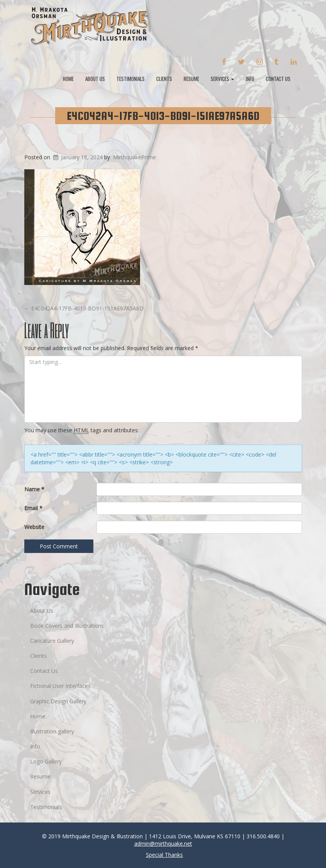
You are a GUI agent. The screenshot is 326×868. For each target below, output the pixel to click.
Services (222, 79)
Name (34, 489)
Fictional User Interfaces (60, 686)
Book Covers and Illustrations (67, 626)
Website (34, 527)
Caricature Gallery (52, 641)
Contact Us (278, 79)
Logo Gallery (46, 761)
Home (68, 79)
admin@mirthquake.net (163, 844)
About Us (95, 79)
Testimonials (131, 79)
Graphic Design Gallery (58, 701)
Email (33, 508)
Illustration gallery (52, 731)
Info (250, 79)
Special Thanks (164, 855)
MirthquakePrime (134, 157)
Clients (164, 79)
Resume (191, 79)
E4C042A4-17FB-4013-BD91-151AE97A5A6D (163, 116)
